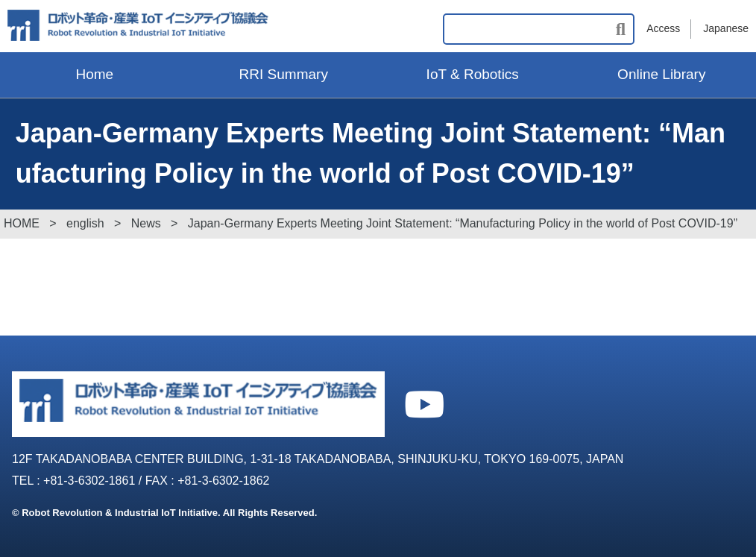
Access (663, 28)
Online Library (661, 74)
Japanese (726, 28)
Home (94, 74)
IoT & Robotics (473, 74)
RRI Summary (284, 74)
